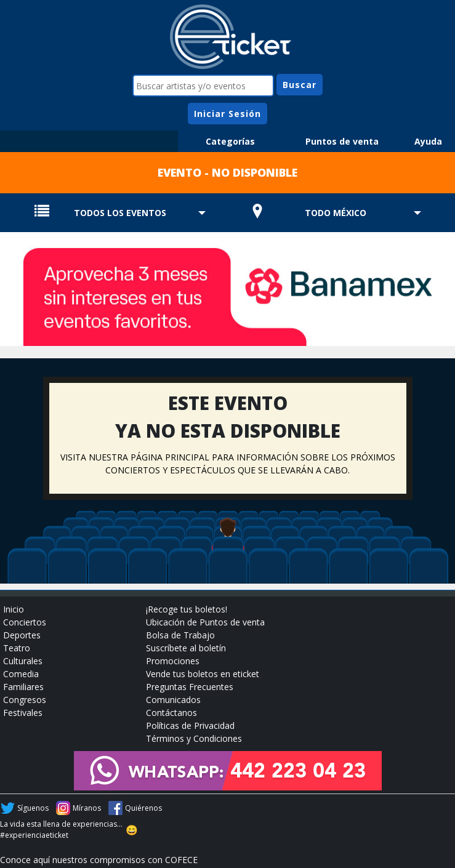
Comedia (21, 674)
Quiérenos (143, 808)
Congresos (25, 700)
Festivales (23, 713)
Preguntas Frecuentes (190, 687)
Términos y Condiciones (194, 738)
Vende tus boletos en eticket (203, 674)
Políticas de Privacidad (190, 725)
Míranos (87, 808)
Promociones (173, 661)
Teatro (17, 648)
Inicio (14, 609)
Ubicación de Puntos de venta (205, 622)
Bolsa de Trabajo (180, 635)
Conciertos (25, 622)
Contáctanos (171, 713)
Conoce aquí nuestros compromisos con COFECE (99, 860)
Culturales (23, 661)
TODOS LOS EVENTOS (120, 213)
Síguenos (33, 808)
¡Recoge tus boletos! (187, 609)
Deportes (22, 635)
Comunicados (173, 700)
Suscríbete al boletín (186, 648)
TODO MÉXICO (336, 213)
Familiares (23, 687)
